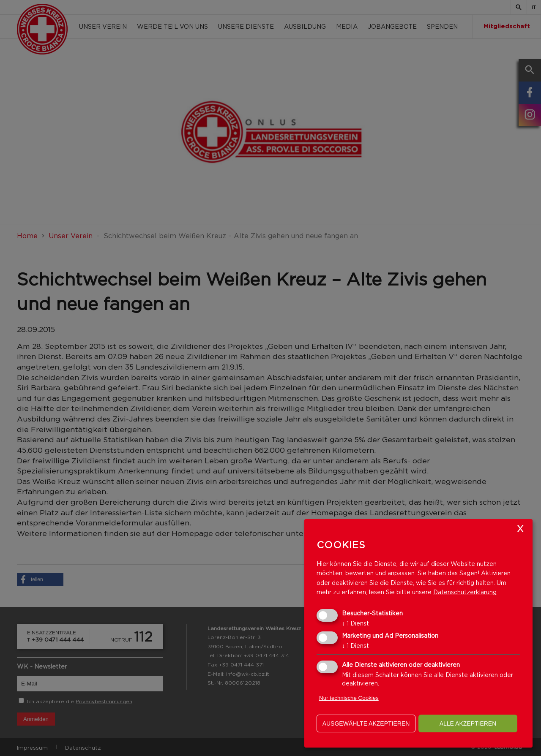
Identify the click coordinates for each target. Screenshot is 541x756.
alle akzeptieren (468, 723)
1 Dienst (355, 623)
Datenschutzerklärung (465, 592)
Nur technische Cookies (349, 698)
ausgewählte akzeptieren (366, 723)
